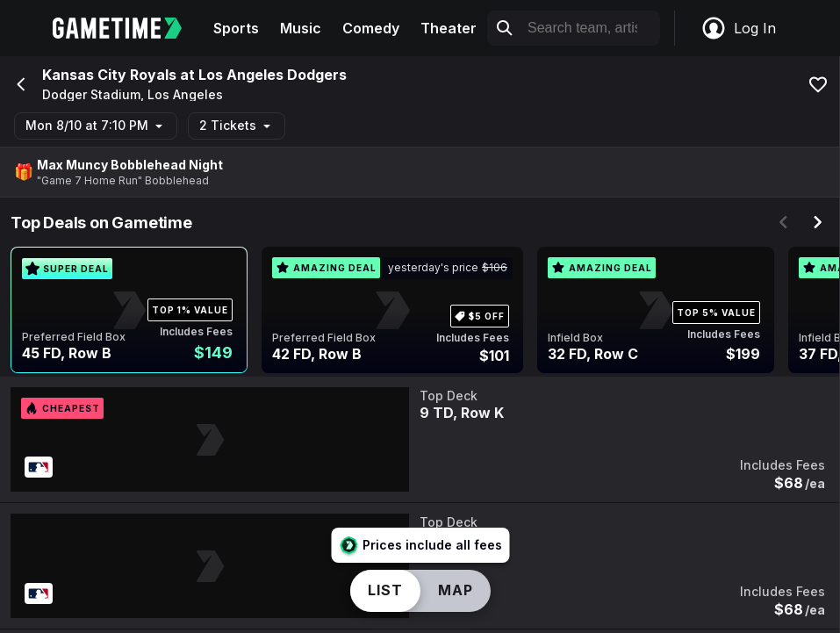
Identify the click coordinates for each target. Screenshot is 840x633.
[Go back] (19, 84)
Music (301, 28)
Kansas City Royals (109, 75)
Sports (236, 28)
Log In (738, 28)
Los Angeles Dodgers (273, 75)
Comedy (371, 28)
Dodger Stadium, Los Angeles (133, 95)
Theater (449, 28)
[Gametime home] (128, 28)
